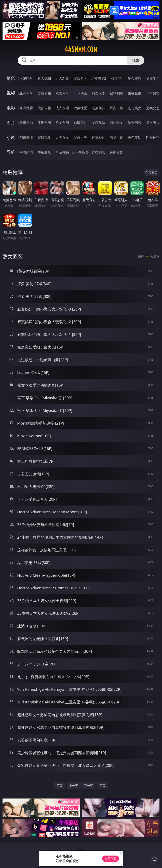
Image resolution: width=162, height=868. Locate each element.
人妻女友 (62, 138)
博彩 (11, 78)
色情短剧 (116, 152)
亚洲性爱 (26, 108)
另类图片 (153, 123)
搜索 (136, 60)
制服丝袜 (99, 108)
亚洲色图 (44, 123)
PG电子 (26, 78)
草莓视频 (62, 152)
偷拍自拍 (44, 108)
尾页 (103, 786)
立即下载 (111, 859)
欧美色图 (62, 123)
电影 (11, 108)
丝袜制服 (116, 93)
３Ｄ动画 (80, 93)
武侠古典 (80, 138)
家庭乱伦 (44, 138)
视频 (11, 93)
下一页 (88, 786)
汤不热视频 (80, 152)
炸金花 (116, 78)
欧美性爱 (80, 108)
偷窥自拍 (26, 123)
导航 (11, 152)
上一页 (74, 786)
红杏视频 (99, 152)
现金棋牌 (135, 78)
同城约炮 (26, 152)
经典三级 (116, 108)
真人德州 (44, 78)
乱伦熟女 (135, 108)
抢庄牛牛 (153, 78)
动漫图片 (80, 123)
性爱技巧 (153, 138)
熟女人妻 (99, 93)
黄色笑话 (135, 138)
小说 (11, 137)
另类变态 (153, 108)
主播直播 (135, 93)
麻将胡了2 (98, 78)
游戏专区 (80, 78)
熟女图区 (135, 123)
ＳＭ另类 (153, 93)
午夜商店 (44, 152)
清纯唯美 (116, 123)
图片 (11, 123)
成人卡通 (62, 108)
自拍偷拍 (44, 93)
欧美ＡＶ (62, 93)
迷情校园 (99, 138)
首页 (59, 786)
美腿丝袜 (99, 123)
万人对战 (62, 78)
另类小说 (116, 138)
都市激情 (26, 138)
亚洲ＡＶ (26, 93)
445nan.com (81, 49)
